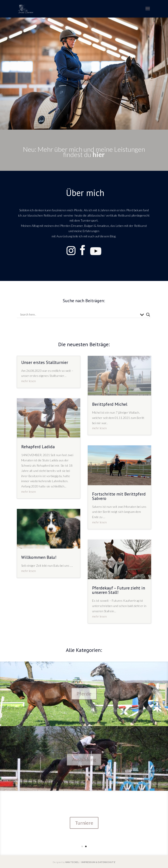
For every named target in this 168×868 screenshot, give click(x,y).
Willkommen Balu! (39, 557)
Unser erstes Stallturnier (45, 362)
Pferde (84, 694)
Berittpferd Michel (110, 404)
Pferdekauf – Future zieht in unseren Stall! (119, 590)
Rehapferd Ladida (38, 447)
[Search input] (79, 315)
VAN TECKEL (72, 862)
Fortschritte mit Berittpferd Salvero (119, 496)
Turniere (84, 823)
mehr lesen (29, 381)
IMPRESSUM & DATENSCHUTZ (98, 862)
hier (99, 154)
